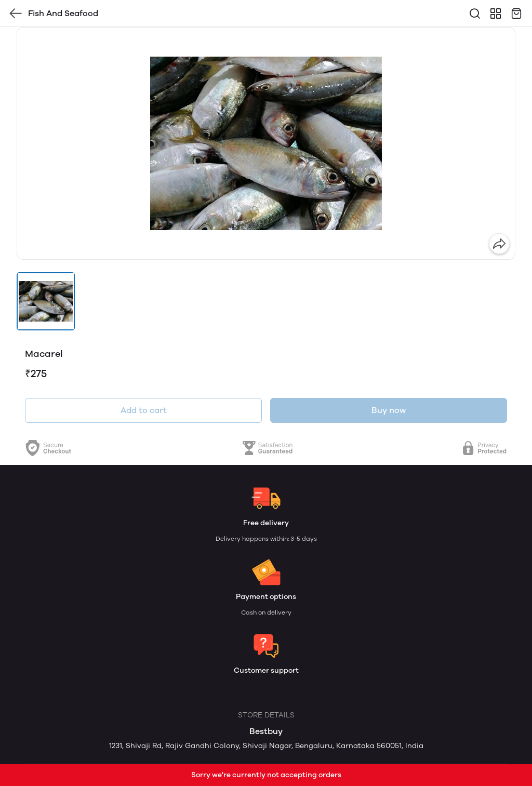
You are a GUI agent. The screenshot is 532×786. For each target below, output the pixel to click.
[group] (266, 143)
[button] (46, 301)
